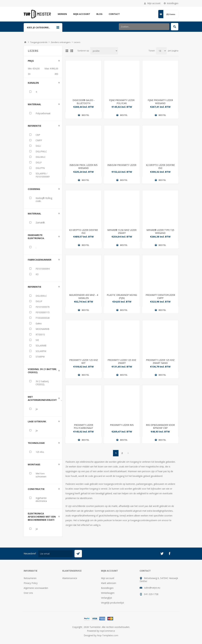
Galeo (39, 323)
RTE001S (40, 334)
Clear (59, 61)
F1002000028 (43, 318)
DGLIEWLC (41, 296)
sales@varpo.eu (152, 588)
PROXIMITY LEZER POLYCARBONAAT (83, 426)
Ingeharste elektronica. (36, 237)
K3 (37, 274)
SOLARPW (41, 351)
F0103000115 (43, 312)
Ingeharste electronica (41, 499)
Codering (34, 189)
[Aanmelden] (56, 554)
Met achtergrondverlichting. (45, 398)
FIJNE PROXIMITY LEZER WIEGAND (160, 102)
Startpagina (25, 42)
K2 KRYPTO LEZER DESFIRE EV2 (160, 166)
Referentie (34, 126)
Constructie (36, 489)
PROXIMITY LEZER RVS (122, 425)
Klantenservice (70, 578)
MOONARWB (43, 329)
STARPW (40, 357)
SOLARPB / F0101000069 (43, 175)
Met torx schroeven (41, 475)
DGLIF (39, 301)
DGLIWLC (41, 157)
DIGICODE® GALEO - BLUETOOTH (84, 102)
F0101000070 (43, 307)
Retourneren (30, 578)
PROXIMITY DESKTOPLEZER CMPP (160, 296)
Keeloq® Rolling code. (44, 200)
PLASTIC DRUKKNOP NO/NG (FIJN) (122, 296)
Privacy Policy (31, 583)
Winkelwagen (108, 593)
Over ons (28, 593)
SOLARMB (41, 346)
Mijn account (154, 3)
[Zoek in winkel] (144, 27)
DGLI (38, 146)
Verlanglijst (107, 598)
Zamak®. (40, 223)
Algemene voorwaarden (36, 588)
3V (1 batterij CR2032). (42, 383)
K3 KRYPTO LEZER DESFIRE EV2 (83, 231)
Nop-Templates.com (108, 635)
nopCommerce (107, 631)
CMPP (39, 140)
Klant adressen (109, 583)
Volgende (128, 453)
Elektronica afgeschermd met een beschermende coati (42, 517)
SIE (37, 340)
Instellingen (173, 3)
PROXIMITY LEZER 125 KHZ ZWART (122, 361)
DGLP (39, 162)
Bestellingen (107, 588)
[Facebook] (169, 554)
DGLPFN (40, 168)
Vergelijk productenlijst (113, 603)
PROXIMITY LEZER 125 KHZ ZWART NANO (160, 361)
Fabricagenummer (40, 260)
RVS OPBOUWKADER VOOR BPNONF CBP (160, 426)
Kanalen (33, 83)
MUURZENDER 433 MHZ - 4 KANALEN (84, 296)
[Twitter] (162, 554)
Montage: (34, 464)
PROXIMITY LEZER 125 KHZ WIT (84, 361)
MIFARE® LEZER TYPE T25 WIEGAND (160, 231)
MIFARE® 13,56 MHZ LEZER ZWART (122, 231)
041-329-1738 (151, 594)
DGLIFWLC (41, 151)
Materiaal (34, 104)
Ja (37, 409)
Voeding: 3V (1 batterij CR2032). (43, 371)
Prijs (31, 61)
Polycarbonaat (43, 113)
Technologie (36, 443)
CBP (38, 135)
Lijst (72, 51)
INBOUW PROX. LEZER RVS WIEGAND (83, 166)
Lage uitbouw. (37, 421)
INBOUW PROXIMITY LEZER (122, 165)
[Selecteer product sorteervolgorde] (104, 51)
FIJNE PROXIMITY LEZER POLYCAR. (122, 102)
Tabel (67, 51)
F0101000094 (43, 269)
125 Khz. (40, 452)
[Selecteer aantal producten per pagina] (161, 51)
